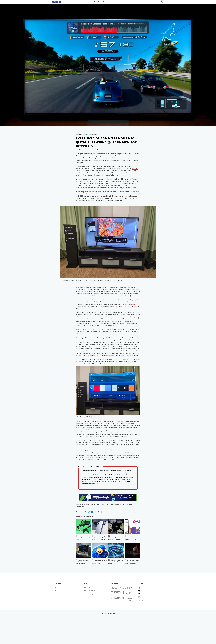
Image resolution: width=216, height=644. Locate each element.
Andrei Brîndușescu (86, 150)
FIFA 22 (129, 181)
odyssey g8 (105, 504)
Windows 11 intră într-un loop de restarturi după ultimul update (100, 562)
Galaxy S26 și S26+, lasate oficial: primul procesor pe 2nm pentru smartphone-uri (98, 539)
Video (105, 2)
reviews (112, 504)
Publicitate (58, 591)
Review (87, 2)
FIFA (116, 183)
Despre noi (58, 588)
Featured (79, 135)
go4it (117, 428)
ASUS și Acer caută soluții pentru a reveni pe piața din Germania (82, 562)
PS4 (118, 304)
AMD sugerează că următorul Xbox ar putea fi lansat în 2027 (83, 538)
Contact (115, 2)
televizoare (80, 507)
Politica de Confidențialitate (90, 591)
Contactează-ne (60, 597)
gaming (73, 280)
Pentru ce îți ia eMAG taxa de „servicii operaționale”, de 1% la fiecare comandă (131, 539)
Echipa (57, 594)
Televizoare (93, 135)
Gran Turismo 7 (130, 304)
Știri (77, 2)
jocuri (78, 183)
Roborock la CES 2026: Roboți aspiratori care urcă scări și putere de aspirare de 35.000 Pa (132, 563)
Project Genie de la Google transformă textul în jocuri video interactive (116, 538)
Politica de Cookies (88, 588)
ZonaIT (82, 156)
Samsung (135, 169)
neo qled (97, 504)
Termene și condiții (88, 594)
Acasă (68, 2)
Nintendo (85, 334)
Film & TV (97, 2)
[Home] (57, 1)
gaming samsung (87, 504)
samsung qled (127, 504)
